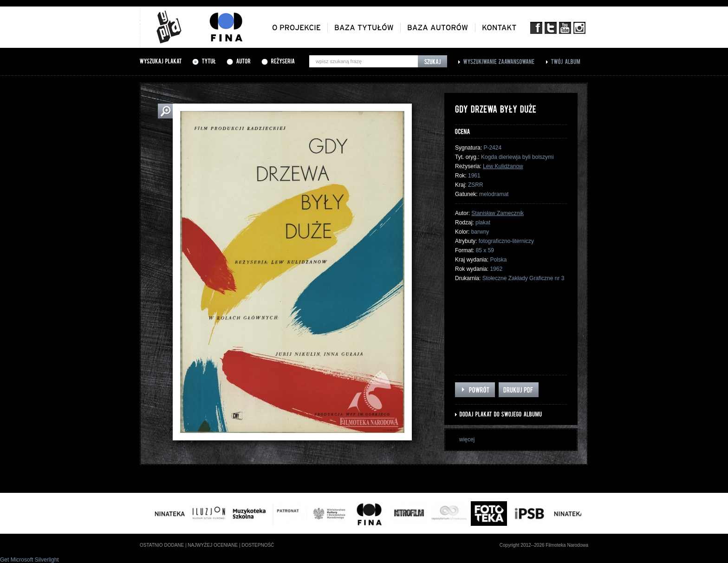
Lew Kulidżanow (503, 166)
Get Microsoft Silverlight (29, 560)
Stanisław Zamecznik (497, 213)
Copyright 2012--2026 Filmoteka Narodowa (544, 545)
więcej (467, 439)
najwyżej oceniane (213, 545)
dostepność (258, 545)
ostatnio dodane (162, 545)
